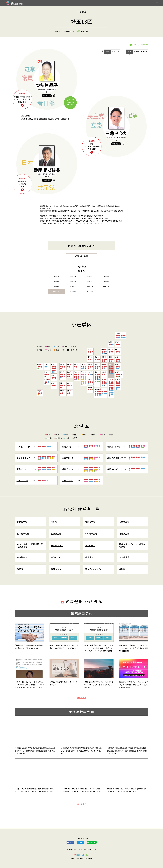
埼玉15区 (90, 291)
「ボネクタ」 (105, 221)
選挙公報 (84, 31)
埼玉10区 (73, 286)
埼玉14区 (73, 291)
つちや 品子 (47, 85)
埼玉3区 (90, 276)
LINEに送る (92, 842)
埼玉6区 (73, 281)
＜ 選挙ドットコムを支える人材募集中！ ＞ (81, 849)
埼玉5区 (56, 281)
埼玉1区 (56, 276)
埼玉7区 (90, 281)
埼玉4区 (107, 276)
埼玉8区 (107, 281)
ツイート (81, 842)
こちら (81, 206)
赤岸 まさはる (47, 170)
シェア (71, 842)
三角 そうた (116, 133)
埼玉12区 (107, 286)
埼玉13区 (57, 291)
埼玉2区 (73, 276)
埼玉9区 (56, 286)
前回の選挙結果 (81, 256)
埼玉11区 (90, 286)
